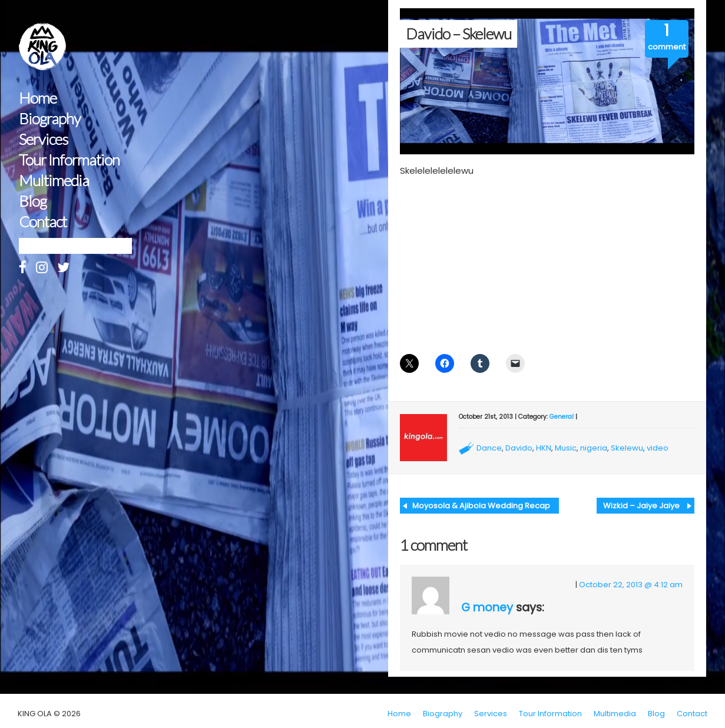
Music (566, 448)
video (658, 448)
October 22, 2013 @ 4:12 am (631, 585)
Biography (50, 119)
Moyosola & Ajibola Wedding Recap (481, 506)
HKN (544, 448)
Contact (43, 222)
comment (667, 47)
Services (43, 139)
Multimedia (54, 181)
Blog (33, 201)
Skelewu (627, 448)
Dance (489, 448)
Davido (519, 448)
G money (487, 608)
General (562, 417)
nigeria (594, 448)
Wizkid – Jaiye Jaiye (641, 506)
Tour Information (69, 160)
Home (38, 98)
